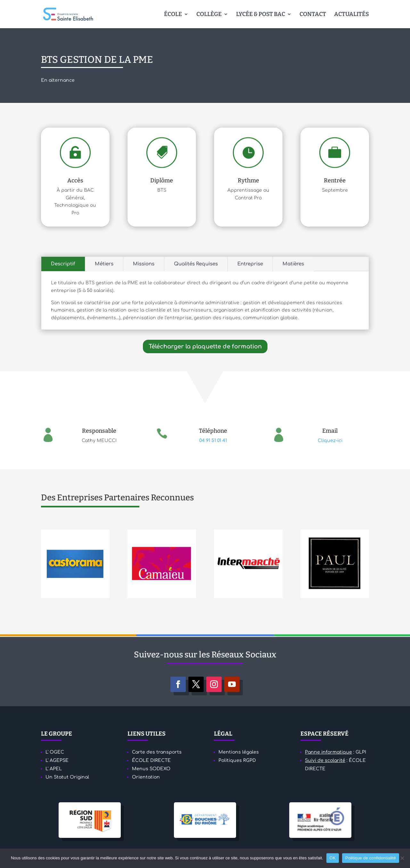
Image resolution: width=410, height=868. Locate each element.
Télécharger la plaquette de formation (205, 346)
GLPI (361, 752)
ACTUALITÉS (352, 15)
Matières (293, 264)
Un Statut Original (67, 777)
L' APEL (54, 769)
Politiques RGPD (237, 760)
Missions (144, 264)
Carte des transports (157, 752)
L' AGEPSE (57, 760)
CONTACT (313, 15)
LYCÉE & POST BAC (261, 15)
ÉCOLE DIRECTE (151, 760)
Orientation (146, 777)
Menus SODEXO (151, 769)
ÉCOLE (173, 15)
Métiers (104, 264)
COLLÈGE (209, 15)
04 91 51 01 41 (213, 441)
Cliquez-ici (330, 441)
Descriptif (63, 264)
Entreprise (250, 264)
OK (333, 858)
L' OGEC (55, 752)
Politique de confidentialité (371, 858)
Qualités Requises (196, 264)
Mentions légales (239, 752)
